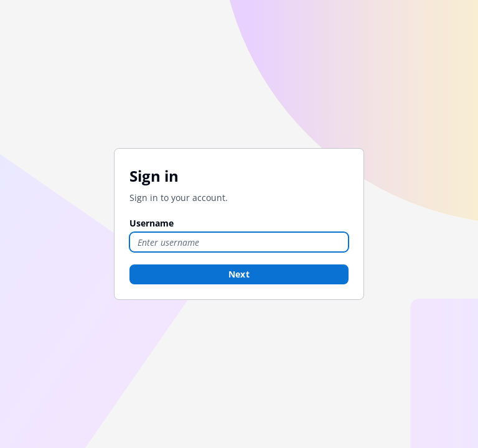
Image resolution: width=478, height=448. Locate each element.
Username (152, 223)
